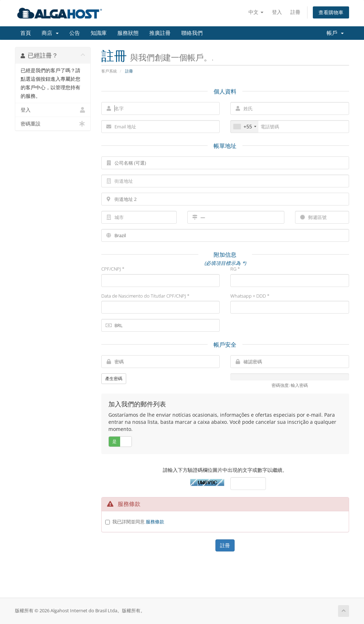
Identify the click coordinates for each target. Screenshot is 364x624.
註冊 (295, 12)
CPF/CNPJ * (113, 269)
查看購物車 (331, 12)
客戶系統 (109, 71)
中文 (256, 12)
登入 (277, 12)
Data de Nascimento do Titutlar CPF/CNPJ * (145, 296)
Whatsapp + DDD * (250, 296)
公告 (75, 33)
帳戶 (335, 33)
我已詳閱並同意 (138, 522)
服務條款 (155, 522)
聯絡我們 (192, 33)
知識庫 (99, 33)
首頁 (26, 33)
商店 (50, 33)
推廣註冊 (160, 33)
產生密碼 (114, 378)
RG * (235, 269)
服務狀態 (128, 33)
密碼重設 (53, 124)
